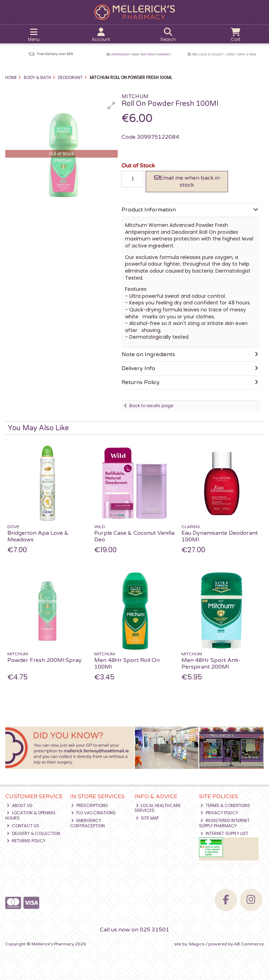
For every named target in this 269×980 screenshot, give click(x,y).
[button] (111, 106)
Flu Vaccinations (93, 813)
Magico (197, 944)
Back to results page (151, 406)
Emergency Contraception (87, 823)
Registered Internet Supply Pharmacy (224, 823)
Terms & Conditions (225, 805)
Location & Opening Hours (30, 815)
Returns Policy (26, 841)
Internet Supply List (224, 833)
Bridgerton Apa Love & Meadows (38, 536)
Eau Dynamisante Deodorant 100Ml (220, 536)
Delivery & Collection (33, 833)
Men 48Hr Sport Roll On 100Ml (127, 664)
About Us (20, 805)
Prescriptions (89, 805)
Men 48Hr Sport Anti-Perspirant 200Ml (211, 664)
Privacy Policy (219, 813)
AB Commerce (249, 944)
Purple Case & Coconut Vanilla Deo (134, 536)
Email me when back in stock (187, 181)
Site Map (147, 818)
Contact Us (23, 826)
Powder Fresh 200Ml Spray (44, 660)
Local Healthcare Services (158, 808)
